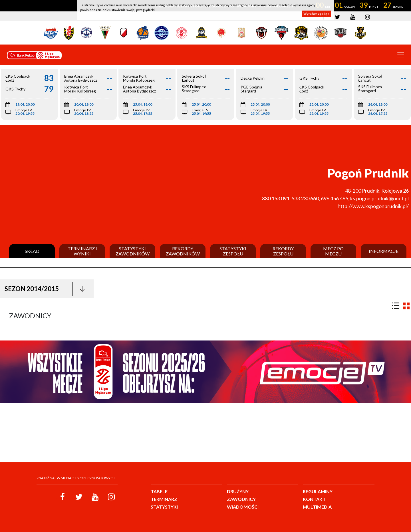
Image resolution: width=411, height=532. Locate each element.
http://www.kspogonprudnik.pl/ (373, 206)
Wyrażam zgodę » (316, 14)
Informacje (384, 251)
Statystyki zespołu (233, 251)
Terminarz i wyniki (82, 251)
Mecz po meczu (333, 251)
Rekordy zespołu (283, 251)
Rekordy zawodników (183, 251)
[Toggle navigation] (401, 55)
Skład (32, 251)
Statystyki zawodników (133, 251)
